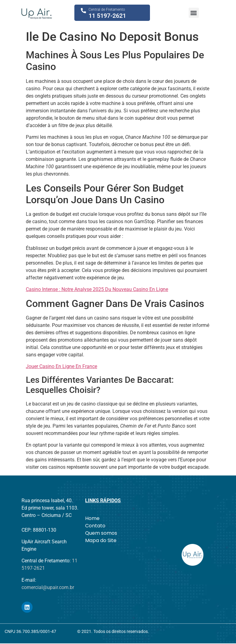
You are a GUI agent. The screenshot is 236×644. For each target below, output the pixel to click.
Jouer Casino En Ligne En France (61, 366)
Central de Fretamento (107, 10)
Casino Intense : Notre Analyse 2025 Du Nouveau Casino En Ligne (97, 289)
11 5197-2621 (107, 16)
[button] (194, 13)
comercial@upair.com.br (48, 587)
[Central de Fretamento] (83, 11)
